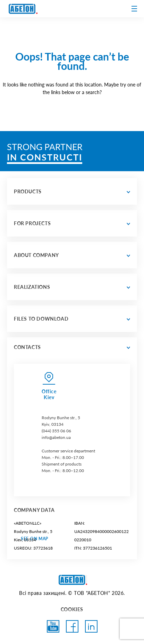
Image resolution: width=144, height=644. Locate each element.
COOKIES (72, 609)
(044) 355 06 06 (56, 431)
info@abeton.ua (56, 437)
